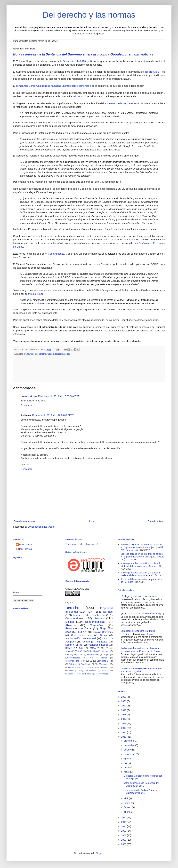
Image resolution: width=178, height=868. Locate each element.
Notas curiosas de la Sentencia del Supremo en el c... (141, 784)
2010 (124, 826)
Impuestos (102, 642)
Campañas (96, 625)
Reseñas (105, 671)
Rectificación (95, 651)
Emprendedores (73, 658)
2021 (124, 701)
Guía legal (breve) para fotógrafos (138, 631)
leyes (77, 615)
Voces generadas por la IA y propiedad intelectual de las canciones (140, 574)
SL (91, 661)
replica (98, 667)
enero (127, 812)
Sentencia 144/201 (73, 61)
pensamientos (100, 674)
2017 (124, 719)
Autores (99, 618)
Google (51, 354)
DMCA (93, 648)
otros (89, 674)
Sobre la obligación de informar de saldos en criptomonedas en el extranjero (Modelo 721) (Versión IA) (142, 547)
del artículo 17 (153, 72)
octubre (128, 750)
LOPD (82, 632)
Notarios (78, 667)
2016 (124, 724)
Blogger (99, 853)
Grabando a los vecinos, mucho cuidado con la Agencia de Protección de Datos (141, 650)
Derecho (42, 354)
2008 (124, 835)
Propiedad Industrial (98, 645)
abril (126, 798)
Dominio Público (74, 645)
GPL (102, 648)
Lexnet (68, 667)
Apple (106, 655)
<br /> (38, 639)
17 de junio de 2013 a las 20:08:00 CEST (53, 415)
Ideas (71, 671)
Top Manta (86, 664)
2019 (124, 710)
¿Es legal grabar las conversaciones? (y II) (142, 614)
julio (126, 763)
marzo (127, 803)
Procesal (91, 638)
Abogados (70, 642)
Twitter (82, 648)
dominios (80, 674)
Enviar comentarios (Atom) (41, 527)
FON (77, 651)
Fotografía (109, 667)
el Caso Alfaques (55, 254)
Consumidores (31, 354)
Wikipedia (69, 674)
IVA (84, 651)
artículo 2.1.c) (35, 294)
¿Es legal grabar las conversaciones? (140, 596)
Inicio (92, 521)
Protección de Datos (78, 629)
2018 (124, 715)
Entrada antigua (156, 521)
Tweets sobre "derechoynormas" (82, 544)
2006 (124, 844)
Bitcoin (69, 648)
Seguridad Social (105, 661)
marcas (106, 664)
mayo (127, 772)
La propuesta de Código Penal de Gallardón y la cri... (141, 792)
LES (67, 655)
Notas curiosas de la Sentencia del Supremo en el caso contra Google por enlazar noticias (83, 54)
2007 (124, 840)
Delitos (69, 622)
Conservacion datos (82, 635)
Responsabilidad (63, 354)
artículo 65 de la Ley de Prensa (122, 103)
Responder (27, 405)
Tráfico (104, 658)
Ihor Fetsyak (26, 549)
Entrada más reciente (25, 521)
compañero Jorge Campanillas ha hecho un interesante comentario (54, 86)
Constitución (97, 615)
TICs (91, 658)
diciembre (129, 741)
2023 (124, 697)
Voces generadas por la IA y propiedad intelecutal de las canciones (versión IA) (141, 565)
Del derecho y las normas (89, 15)
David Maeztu (26, 545)
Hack (107, 651)
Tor (97, 664)
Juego (81, 671)
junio (127, 767)
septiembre (130, 754)
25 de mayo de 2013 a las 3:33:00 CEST (59, 396)
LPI (90, 612)
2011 (124, 822)
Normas (108, 612)
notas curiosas (29, 396)
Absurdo (70, 625)
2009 (124, 831)
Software (73, 664)
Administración (73, 638)
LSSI (105, 638)
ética (68, 632)
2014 (124, 732)
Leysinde (78, 655)
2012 (124, 818)
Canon (103, 635)
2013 (124, 737)
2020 (124, 706)
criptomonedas (72, 661)
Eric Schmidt (80, 96)
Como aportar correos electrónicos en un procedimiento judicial (141, 670)
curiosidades (93, 655)
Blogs (103, 629)
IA (84, 661)
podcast (88, 667)
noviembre (130, 745)
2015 (124, 728)
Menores (93, 671)
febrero (128, 807)
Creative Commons (103, 632)
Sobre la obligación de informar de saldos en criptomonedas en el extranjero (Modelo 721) (142, 557)
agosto (128, 759)
